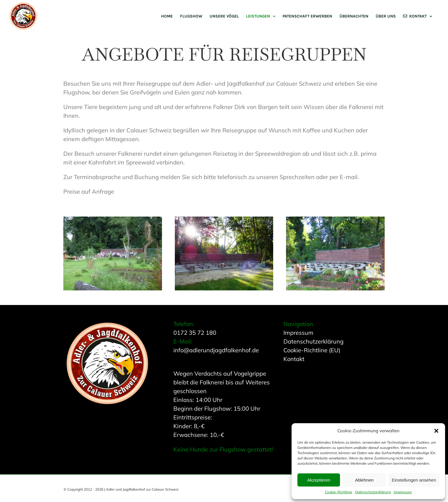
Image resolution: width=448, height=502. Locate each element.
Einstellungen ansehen (414, 480)
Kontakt (294, 359)
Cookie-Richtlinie (339, 492)
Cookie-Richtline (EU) (312, 350)
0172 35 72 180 (195, 333)
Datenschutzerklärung (373, 492)
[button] (436, 431)
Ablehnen (364, 480)
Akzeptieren (319, 480)
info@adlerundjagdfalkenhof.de (216, 350)
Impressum (403, 492)
